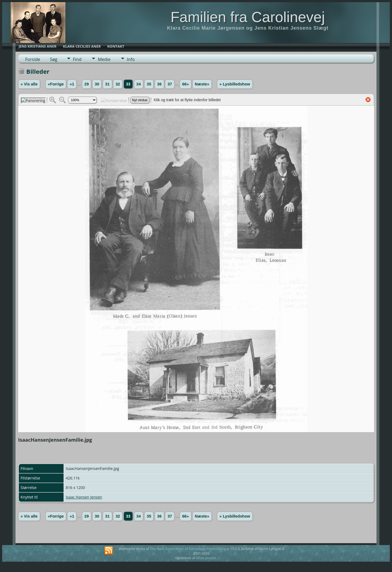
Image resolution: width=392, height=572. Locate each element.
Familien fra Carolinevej (248, 17)
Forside (33, 59)
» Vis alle (29, 84)
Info (131, 59)
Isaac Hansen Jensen (84, 497)
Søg (53, 59)
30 (97, 84)
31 (107, 84)
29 (87, 84)
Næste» (202, 84)
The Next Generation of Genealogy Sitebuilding (188, 549)
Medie (104, 59)
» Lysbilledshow (235, 84)
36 (159, 84)
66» (185, 84)
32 (118, 84)
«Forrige (56, 84)
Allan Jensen (206, 558)
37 (170, 84)
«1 (72, 84)
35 (149, 84)
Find (77, 59)
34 (139, 84)
